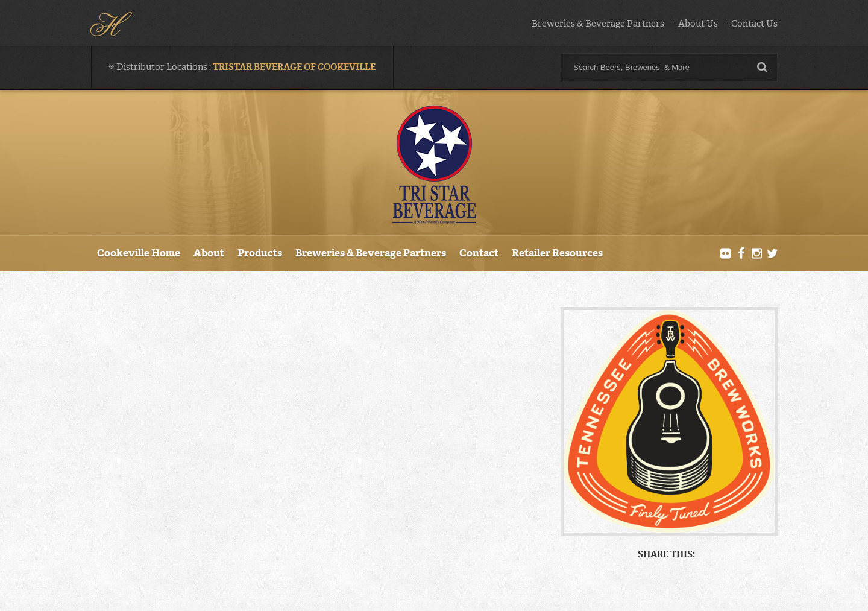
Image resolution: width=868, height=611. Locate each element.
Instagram (756, 254)
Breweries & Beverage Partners (598, 24)
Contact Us (754, 24)
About (209, 253)
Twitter (772, 254)
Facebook (741, 254)
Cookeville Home (139, 253)
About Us (698, 24)
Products (260, 253)
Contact (479, 253)
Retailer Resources (557, 253)
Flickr (726, 254)
